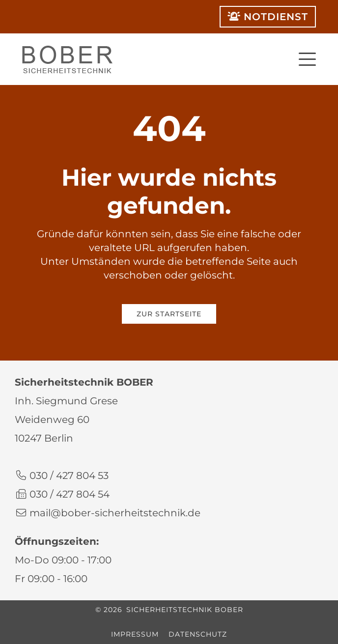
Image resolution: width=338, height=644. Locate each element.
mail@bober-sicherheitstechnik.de (115, 513)
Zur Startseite (169, 314)
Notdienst (268, 17)
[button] (307, 58)
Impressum (135, 634)
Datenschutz (198, 634)
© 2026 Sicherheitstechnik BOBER (169, 610)
